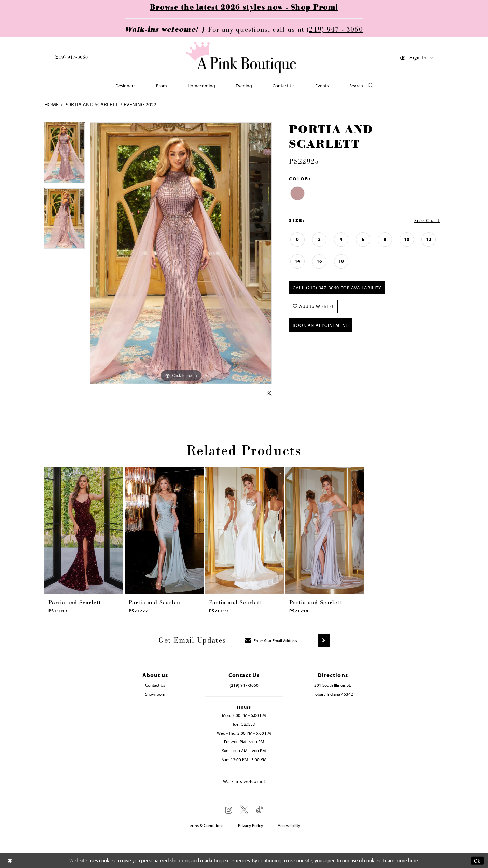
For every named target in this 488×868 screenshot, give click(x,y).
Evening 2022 (140, 104)
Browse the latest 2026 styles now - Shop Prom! (244, 8)
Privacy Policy (250, 825)
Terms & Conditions (206, 825)
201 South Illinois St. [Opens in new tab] (333, 685)
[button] (417, 59)
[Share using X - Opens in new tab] (269, 394)
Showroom (155, 694)
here (413, 861)
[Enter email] (279, 640)
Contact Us (155, 685)
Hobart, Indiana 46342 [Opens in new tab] (333, 694)
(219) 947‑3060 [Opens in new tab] (244, 685)
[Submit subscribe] (324, 640)
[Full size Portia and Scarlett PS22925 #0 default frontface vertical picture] (181, 253)
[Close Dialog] (10, 861)
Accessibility (289, 825)
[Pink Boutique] (241, 58)
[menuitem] (71, 59)
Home (52, 104)
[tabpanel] (65, 155)
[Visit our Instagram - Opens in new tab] (229, 810)
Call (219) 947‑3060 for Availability (337, 288)
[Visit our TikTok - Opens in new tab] (260, 810)
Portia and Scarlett (91, 104)
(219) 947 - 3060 (335, 30)
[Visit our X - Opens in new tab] (244, 810)
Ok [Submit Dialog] (477, 861)
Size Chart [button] (427, 220)
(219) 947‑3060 (71, 57)
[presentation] (84, 531)
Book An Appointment (320, 325)
